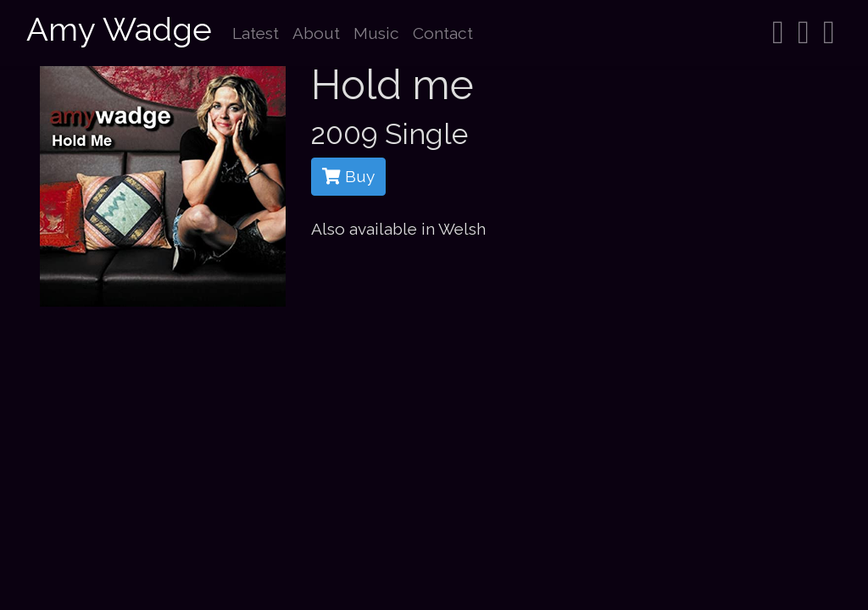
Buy (348, 176)
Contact (443, 33)
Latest (256, 33)
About (316, 33)
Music (376, 33)
